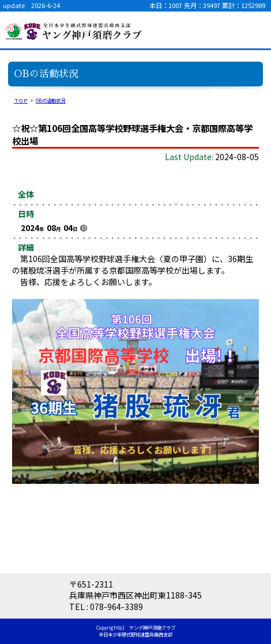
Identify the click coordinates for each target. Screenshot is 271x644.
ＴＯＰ (21, 100)
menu (254, 30)
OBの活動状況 (50, 100)
